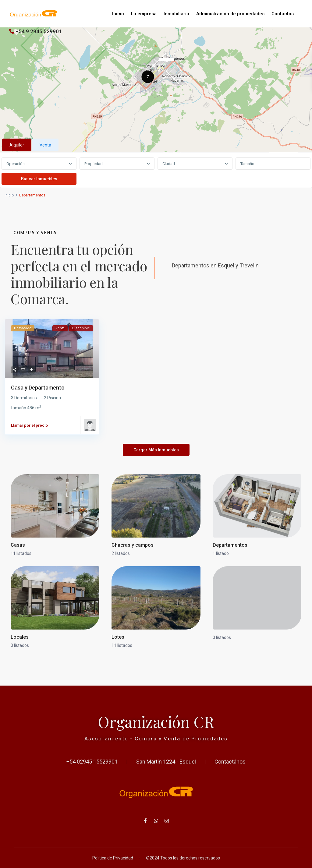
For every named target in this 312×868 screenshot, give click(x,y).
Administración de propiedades (230, 14)
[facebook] (145, 821)
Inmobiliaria (176, 14)
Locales (20, 637)
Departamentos (230, 545)
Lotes (118, 637)
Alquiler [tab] (17, 145)
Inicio (118, 14)
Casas (18, 545)
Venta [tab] (45, 145)
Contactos (283, 14)
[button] (149, 78)
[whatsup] (156, 821)
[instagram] (167, 821)
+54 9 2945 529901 (39, 31)
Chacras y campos (133, 545)
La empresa (144, 14)
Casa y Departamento (38, 388)
